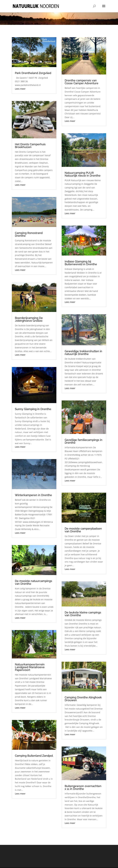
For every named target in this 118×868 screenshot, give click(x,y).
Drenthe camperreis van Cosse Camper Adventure (82, 82)
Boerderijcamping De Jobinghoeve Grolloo (29, 319)
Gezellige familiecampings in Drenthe (84, 441)
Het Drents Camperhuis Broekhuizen (30, 146)
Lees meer (20, 89)
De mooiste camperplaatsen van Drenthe (83, 530)
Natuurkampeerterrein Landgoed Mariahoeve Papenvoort (30, 667)
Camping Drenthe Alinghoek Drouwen (83, 699)
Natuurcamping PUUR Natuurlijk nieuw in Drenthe (83, 174)
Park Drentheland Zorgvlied (33, 73)
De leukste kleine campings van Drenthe (83, 614)
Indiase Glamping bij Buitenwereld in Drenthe (81, 263)
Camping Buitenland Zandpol (34, 756)
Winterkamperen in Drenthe (33, 495)
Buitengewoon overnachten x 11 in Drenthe (83, 787)
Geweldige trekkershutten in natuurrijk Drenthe (83, 353)
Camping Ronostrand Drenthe (29, 234)
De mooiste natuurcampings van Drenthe (33, 582)
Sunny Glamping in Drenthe (33, 409)
